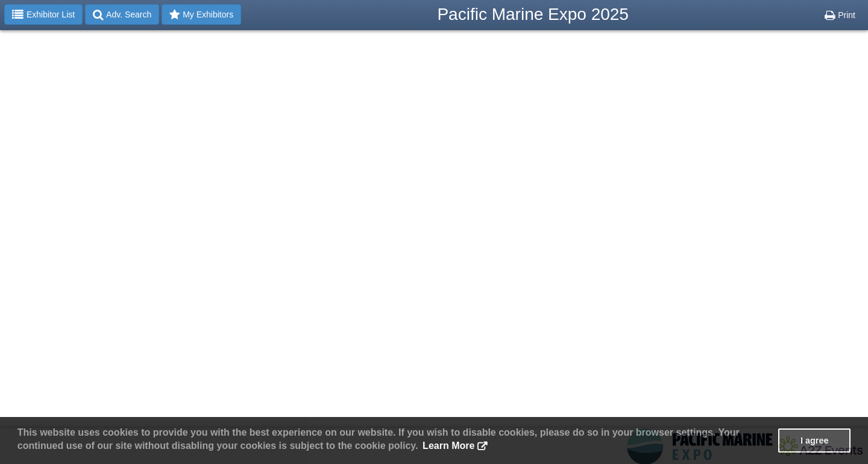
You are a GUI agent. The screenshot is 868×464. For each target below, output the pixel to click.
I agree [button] (814, 440)
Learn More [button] (448, 446)
